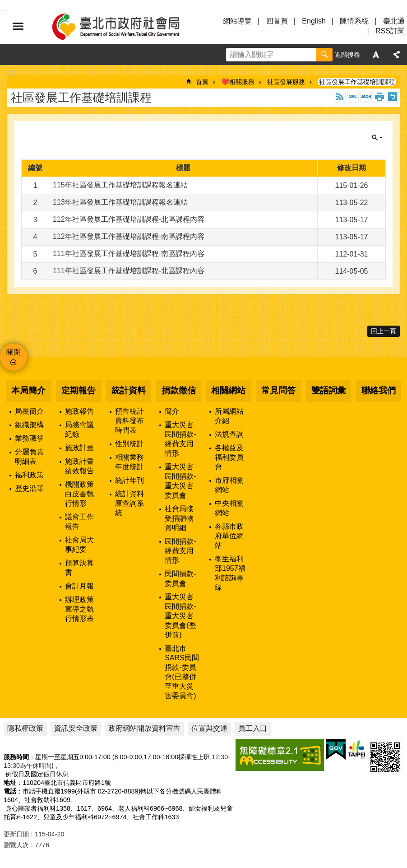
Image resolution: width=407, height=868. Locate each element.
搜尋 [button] (324, 55)
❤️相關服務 (238, 82)
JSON (366, 97)
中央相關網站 (229, 508)
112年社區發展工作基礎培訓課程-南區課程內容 (129, 236)
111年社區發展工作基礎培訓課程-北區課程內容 (129, 271)
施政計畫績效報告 (79, 466)
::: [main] (10, 72)
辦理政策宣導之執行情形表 (79, 609)
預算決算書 (79, 568)
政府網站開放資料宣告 (144, 728)
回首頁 (277, 21)
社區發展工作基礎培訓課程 (357, 82)
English (314, 21)
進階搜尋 (347, 55)
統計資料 (129, 390)
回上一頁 (384, 331)
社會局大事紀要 (79, 545)
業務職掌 (29, 438)
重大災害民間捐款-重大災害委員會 (180, 481)
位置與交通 (209, 728)
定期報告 (79, 390)
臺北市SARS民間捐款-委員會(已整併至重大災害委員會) (182, 672)
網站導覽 (237, 21)
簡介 (172, 411)
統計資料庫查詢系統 (129, 503)
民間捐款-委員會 (180, 579)
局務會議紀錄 (79, 429)
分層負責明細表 (29, 457)
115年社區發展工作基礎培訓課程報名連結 (120, 185)
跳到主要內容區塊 (5, 5)
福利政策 (29, 475)
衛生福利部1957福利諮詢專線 (230, 573)
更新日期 (16, 834)
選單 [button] (18, 26)
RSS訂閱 (390, 31)
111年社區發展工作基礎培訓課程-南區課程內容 (129, 254)
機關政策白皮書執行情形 (79, 494)
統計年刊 (129, 480)
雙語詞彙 (328, 390)
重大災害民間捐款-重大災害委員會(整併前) (180, 616)
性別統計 (129, 444)
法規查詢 (229, 434)
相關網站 (228, 390)
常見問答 (278, 390)
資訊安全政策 (76, 728)
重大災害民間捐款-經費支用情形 (180, 439)
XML (353, 97)
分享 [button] (397, 55)
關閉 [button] (377, 138)
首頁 (202, 82)
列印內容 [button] (379, 97)
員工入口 (253, 728)
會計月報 (79, 586)
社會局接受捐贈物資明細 (179, 518)
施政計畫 (79, 448)
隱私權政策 (25, 728)
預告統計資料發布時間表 (129, 421)
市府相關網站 (229, 485)
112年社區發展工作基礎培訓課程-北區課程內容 (129, 219)
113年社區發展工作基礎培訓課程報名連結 (120, 202)
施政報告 (79, 411)
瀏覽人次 (16, 845)
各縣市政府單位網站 (229, 536)
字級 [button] (376, 55)
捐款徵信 (179, 390)
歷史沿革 (29, 488)
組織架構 (29, 425)
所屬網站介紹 (229, 416)
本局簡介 (28, 390)
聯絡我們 (379, 390)
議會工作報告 (79, 522)
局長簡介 (29, 411)
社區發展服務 (286, 82)
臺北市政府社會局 (126, 26)
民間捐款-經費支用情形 (180, 551)
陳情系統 (354, 21)
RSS (340, 97)
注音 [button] (393, 97)
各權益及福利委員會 (229, 457)
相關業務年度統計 (129, 462)
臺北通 (394, 21)
